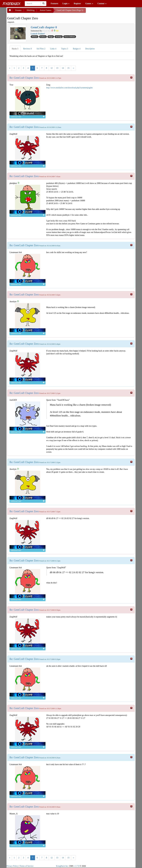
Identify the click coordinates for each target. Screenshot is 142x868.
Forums (18, 10)
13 (57, 68)
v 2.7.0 (77, 866)
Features (54, 4)
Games (89, 4)
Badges (77, 49)
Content (102, 4)
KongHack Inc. (62, 866)
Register (77, 4)
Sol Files (41, 49)
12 (52, 68)
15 (68, 68)
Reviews (28, 49)
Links (53, 49)
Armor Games (46, 10)
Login (66, 4)
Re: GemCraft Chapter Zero (24, 78)
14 (63, 68)
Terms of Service (27, 866)
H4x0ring (31, 10)
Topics (65, 49)
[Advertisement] (109, 12)
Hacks (15, 49)
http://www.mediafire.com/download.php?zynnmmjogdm (69, 88)
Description (90, 49)
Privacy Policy (12, 866)
